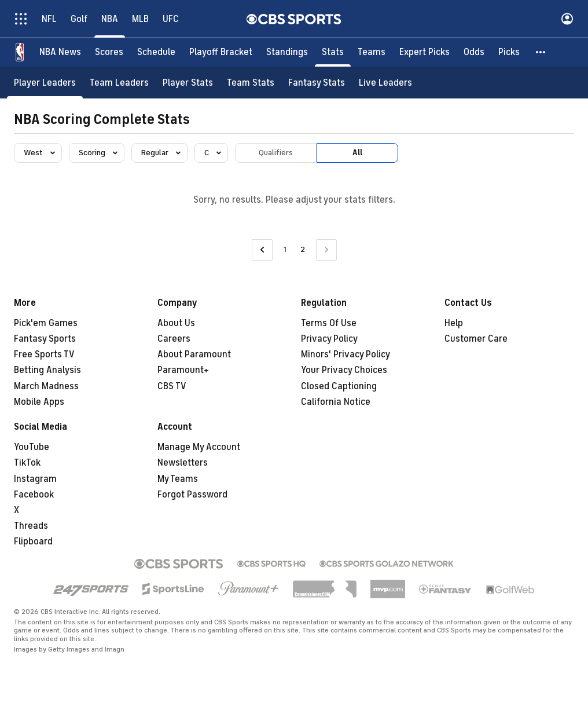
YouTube (32, 447)
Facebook (34, 495)
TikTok (27, 463)
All (357, 153)
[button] (541, 52)
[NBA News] (60, 52)
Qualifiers (276, 153)
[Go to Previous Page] (262, 250)
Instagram (35, 479)
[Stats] (333, 52)
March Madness (46, 386)
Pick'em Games (46, 323)
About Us (176, 323)
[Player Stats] (188, 83)
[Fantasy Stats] (317, 83)
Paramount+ (183, 370)
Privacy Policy (329, 339)
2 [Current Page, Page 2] (303, 249)
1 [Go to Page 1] (285, 249)
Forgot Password (192, 495)
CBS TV (172, 386)
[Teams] (372, 52)
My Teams (178, 479)
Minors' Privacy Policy (346, 354)
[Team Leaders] (119, 83)
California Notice (336, 402)
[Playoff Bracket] (221, 52)
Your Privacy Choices (344, 370)
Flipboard (33, 542)
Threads (31, 526)
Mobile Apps (39, 402)
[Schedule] (156, 52)
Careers (174, 339)
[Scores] (109, 52)
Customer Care (476, 339)
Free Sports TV (44, 354)
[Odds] (474, 52)
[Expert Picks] (425, 52)
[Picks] (509, 52)
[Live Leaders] (385, 83)
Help (454, 323)
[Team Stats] (251, 83)
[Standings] (287, 52)
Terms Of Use (329, 323)
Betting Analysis (47, 370)
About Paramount (194, 354)
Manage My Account (199, 447)
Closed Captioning (339, 386)
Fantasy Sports (45, 339)
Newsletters (183, 463)
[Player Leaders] (45, 83)
